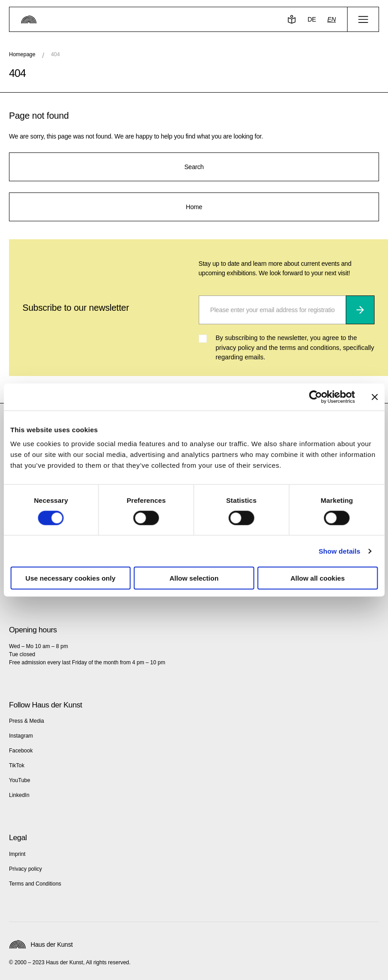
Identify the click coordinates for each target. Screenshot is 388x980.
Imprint (17, 854)
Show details (340, 551)
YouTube (20, 780)
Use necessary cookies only (71, 578)
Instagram (21, 736)
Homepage (22, 54)
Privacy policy (25, 869)
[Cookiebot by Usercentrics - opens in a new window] (315, 397)
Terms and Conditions (35, 884)
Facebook (21, 751)
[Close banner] (375, 397)
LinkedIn (19, 795)
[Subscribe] (360, 310)
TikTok (17, 765)
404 (55, 54)
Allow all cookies (318, 578)
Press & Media (27, 721)
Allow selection (194, 578)
